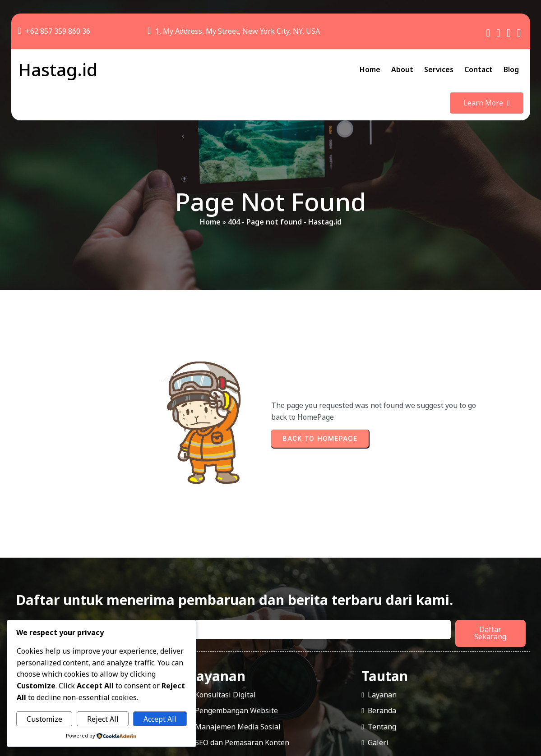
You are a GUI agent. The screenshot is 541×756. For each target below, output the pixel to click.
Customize (44, 719)
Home (210, 194)
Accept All (160, 719)
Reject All (103, 719)
